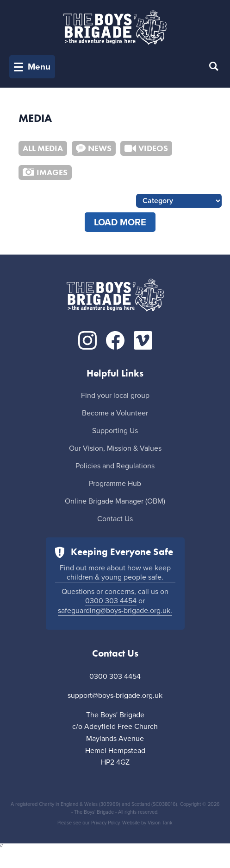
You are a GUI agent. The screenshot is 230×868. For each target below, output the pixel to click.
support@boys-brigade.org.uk (115, 696)
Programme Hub (115, 484)
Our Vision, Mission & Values (115, 448)
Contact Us (115, 519)
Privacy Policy (105, 823)
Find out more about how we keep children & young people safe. (115, 573)
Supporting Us (115, 431)
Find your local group (115, 396)
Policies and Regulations (115, 466)
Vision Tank (160, 823)
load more (120, 223)
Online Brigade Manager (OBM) (115, 501)
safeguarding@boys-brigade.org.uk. (115, 611)
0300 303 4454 (111, 601)
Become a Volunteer (115, 413)
